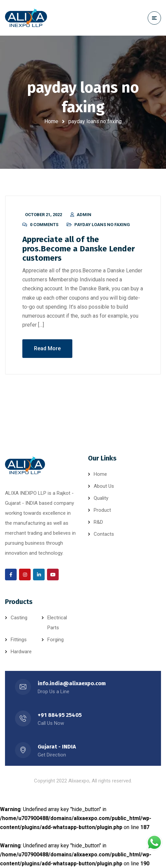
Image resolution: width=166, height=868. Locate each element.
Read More (47, 348)
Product (102, 510)
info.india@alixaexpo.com (72, 683)
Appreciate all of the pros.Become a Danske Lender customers (78, 249)
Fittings (19, 640)
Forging (55, 640)
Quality (101, 498)
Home (51, 121)
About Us (104, 486)
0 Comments (44, 225)
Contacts (104, 534)
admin (84, 215)
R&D (98, 522)
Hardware (21, 652)
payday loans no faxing (102, 225)
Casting (19, 618)
